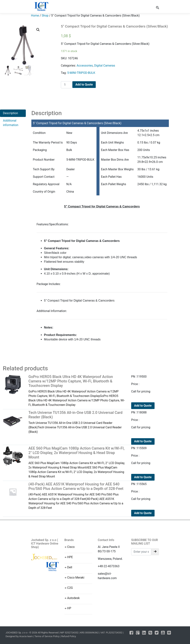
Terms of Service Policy (47, 636)
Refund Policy (69, 636)
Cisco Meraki (76, 578)
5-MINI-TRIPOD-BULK (81, 73)
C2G (70, 588)
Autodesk (73, 598)
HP (69, 608)
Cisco (71, 547)
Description (10, 113)
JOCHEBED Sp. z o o (17, 633)
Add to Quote (84, 84)
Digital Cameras (105, 66)
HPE (70, 557)
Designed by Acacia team (19, 636)
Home (35, 16)
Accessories (85, 66)
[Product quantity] (66, 85)
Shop (45, 16)
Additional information (11, 123)
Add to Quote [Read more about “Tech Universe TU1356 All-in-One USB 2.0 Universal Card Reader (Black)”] (143, 441)
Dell (70, 567)
